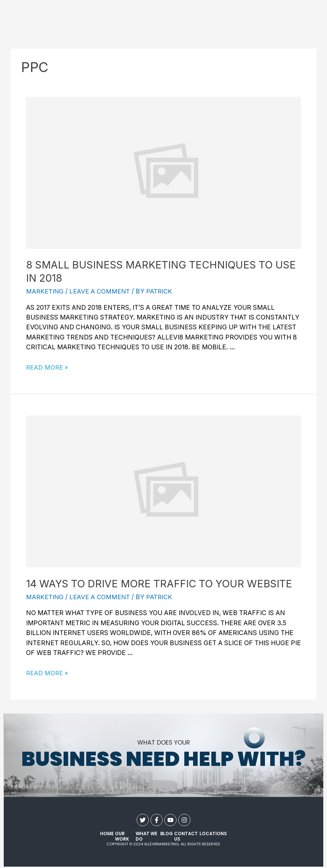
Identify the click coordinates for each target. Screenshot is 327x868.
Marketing (45, 291)
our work (121, 837)
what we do (146, 837)
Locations (213, 834)
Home (107, 834)
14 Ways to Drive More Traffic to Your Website (159, 584)
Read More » (48, 367)
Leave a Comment (101, 291)
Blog (167, 834)
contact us (185, 837)
